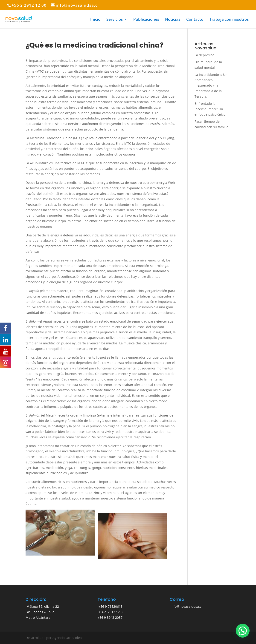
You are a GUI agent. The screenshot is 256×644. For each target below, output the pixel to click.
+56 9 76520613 (110, 606)
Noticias (173, 20)
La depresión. (205, 55)
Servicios (115, 20)
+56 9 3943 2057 (110, 617)
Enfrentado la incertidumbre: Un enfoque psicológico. (210, 109)
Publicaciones (146, 20)
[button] (243, 631)
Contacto (195, 20)
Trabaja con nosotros (229, 20)
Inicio (95, 20)
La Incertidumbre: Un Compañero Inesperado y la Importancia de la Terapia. (211, 85)
